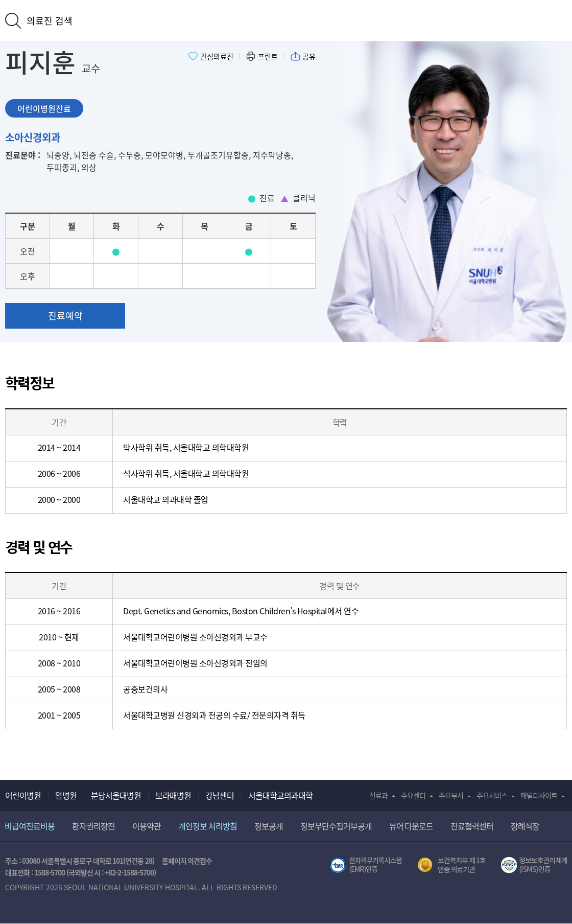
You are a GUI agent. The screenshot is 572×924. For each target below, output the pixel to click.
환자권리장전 (93, 826)
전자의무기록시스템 (366, 865)
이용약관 (147, 826)
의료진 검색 (50, 21)
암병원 (66, 795)
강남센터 (220, 795)
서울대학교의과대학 (280, 795)
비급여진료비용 (30, 826)
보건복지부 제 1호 (452, 865)
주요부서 (451, 795)
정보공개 (269, 826)
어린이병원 (23, 795)
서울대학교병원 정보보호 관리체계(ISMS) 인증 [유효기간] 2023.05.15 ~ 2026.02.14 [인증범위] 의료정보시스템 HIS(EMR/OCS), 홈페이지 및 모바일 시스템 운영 (534, 865)
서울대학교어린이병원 (286, 19)
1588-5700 (50, 872)
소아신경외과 (33, 137)
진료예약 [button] (65, 316)
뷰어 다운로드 (411, 826)
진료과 (378, 795)
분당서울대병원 (116, 795)
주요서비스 (492, 795)
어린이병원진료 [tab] (44, 108)
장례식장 (525, 826)
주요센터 (413, 795)
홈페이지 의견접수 (187, 861)
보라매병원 (173, 795)
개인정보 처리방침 (208, 826)
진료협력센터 (472, 826)
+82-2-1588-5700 (129, 872)
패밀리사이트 (539, 795)
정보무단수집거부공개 (336, 826)
